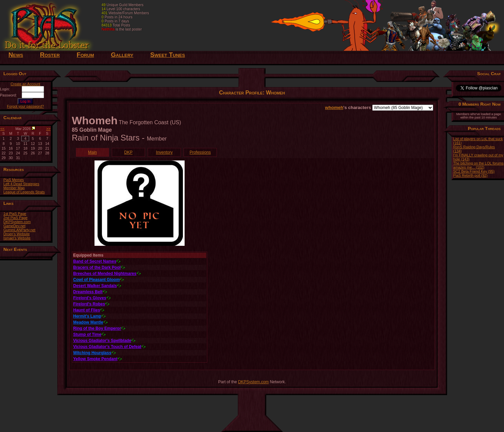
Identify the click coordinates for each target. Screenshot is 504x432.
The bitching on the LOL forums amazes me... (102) (478, 165)
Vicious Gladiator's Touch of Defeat (107, 347)
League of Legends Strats (24, 192)
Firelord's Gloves (90, 298)
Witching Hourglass (92, 353)
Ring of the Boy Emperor (97, 328)
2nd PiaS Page (15, 218)
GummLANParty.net (19, 230)
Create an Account (25, 84)
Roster (50, 55)
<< (2, 129)
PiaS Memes (14, 180)
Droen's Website (17, 234)
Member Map (14, 188)
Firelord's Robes (89, 304)
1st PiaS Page (15, 214)
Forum (85, 55)
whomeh (334, 107)
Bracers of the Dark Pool (97, 267)
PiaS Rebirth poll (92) (470, 175)
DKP (129, 152)
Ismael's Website (17, 238)
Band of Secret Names (95, 261)
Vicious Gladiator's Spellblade (102, 341)
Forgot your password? (26, 106)
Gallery (122, 55)
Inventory (164, 152)
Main (92, 152)
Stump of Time (87, 334)
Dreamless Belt (88, 292)
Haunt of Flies (87, 310)
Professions (200, 152)
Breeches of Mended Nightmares (105, 274)
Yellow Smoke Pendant (95, 359)
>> (48, 129)
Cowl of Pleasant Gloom (96, 280)
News (16, 55)
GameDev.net (14, 226)
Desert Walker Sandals (95, 286)
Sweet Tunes (168, 55)
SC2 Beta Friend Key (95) (474, 171)
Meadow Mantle (88, 322)
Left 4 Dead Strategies (21, 184)
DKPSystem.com (17, 222)
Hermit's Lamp (87, 316)
